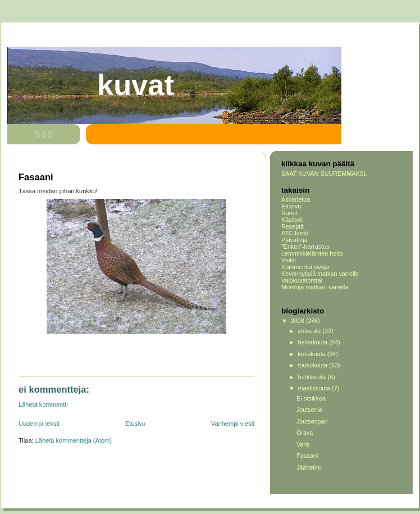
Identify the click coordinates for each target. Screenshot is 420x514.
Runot (289, 213)
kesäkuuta (313, 354)
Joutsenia (309, 410)
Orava (305, 433)
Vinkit (289, 260)
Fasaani (307, 456)
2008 (298, 321)
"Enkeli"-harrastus (305, 247)
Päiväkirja (295, 240)
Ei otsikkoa (311, 398)
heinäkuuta (314, 342)
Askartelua (296, 199)
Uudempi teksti (39, 424)
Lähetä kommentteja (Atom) (74, 440)
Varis (303, 444)
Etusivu (135, 424)
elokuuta (311, 331)
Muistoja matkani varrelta (315, 287)
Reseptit (293, 226)
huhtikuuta (313, 377)
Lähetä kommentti (43, 404)
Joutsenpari (312, 421)
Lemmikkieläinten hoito (312, 253)
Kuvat (136, 85)
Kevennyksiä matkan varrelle (320, 274)
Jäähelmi (309, 467)
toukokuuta (314, 365)
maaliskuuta (315, 388)
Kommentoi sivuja (305, 267)
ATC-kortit (295, 233)
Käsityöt (292, 220)
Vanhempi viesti (233, 424)
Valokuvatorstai (302, 280)
